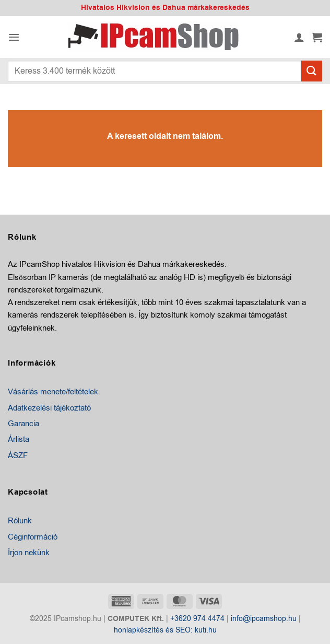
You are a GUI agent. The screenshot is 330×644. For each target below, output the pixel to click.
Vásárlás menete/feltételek (53, 392)
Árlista (19, 439)
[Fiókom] (299, 37)
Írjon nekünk (29, 553)
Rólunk (20, 521)
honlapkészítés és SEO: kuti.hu (165, 630)
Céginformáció (33, 537)
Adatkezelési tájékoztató (49, 408)
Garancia (23, 424)
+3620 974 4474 (197, 619)
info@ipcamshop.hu (264, 619)
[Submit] (312, 71)
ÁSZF (18, 455)
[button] (14, 37)
